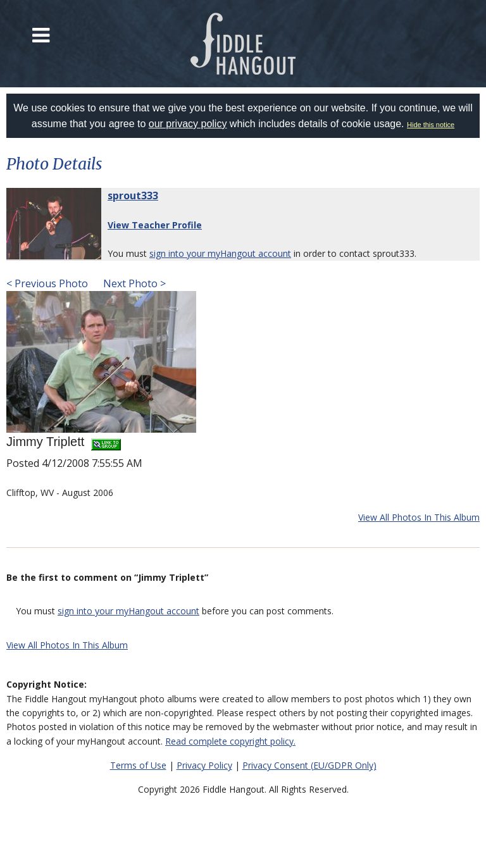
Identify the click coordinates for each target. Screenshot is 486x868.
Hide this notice (431, 125)
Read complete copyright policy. (230, 741)
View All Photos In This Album (419, 517)
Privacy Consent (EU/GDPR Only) (309, 765)
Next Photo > (133, 283)
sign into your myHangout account (220, 253)
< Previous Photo (47, 283)
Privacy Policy (204, 765)
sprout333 (133, 195)
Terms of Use (138, 765)
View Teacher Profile (155, 225)
